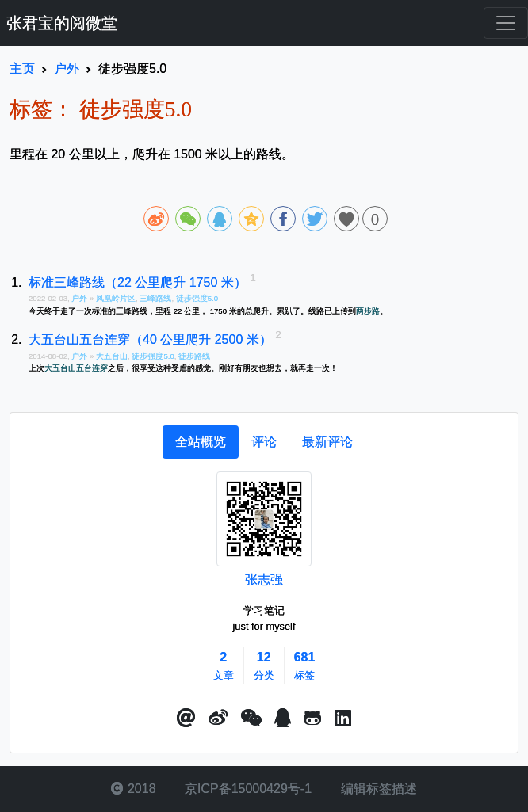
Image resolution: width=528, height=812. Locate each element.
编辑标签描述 (377, 789)
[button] (186, 719)
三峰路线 (155, 298)
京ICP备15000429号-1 (247, 789)
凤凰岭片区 (116, 298)
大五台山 (112, 356)
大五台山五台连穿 (76, 368)
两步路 (368, 311)
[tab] (201, 442)
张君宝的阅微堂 (62, 23)
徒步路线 (194, 356)
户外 (80, 298)
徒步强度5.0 (197, 298)
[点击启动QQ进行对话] (283, 719)
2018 (133, 789)
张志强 (264, 579)
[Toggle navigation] (506, 23)
